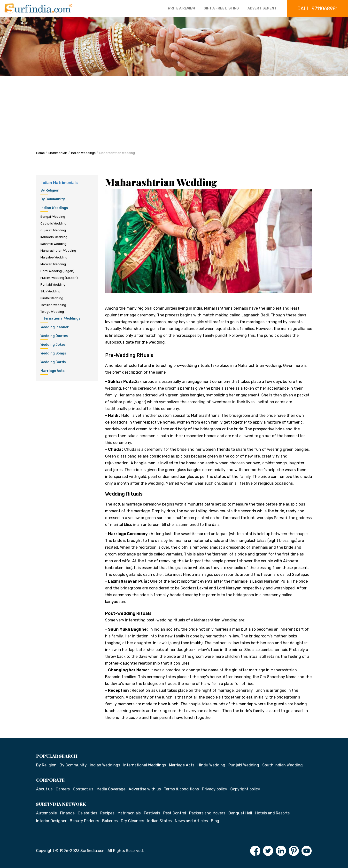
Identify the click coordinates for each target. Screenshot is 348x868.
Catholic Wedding (53, 223)
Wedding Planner (55, 328)
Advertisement (262, 8)
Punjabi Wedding (53, 285)
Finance (67, 813)
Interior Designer (51, 821)
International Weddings (60, 319)
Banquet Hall (240, 813)
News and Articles (191, 821)
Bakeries (110, 821)
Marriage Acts (182, 765)
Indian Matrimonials (59, 183)
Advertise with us (145, 789)
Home (40, 153)
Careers (63, 789)
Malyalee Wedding (54, 257)
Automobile (46, 813)
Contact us (83, 789)
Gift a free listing (221, 8)
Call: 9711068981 (317, 8)
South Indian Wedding (282, 765)
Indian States (159, 821)
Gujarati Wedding (53, 230)
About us (44, 789)
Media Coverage (111, 789)
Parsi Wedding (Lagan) (57, 271)
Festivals (152, 813)
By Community (73, 765)
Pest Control (175, 813)
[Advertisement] (174, 112)
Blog (215, 821)
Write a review (181, 8)
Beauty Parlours (84, 821)
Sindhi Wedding (52, 298)
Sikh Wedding (50, 291)
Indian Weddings (83, 153)
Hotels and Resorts (272, 813)
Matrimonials (58, 153)
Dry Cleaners (132, 821)
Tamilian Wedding (53, 305)
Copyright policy (245, 789)
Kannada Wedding (54, 237)
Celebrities (87, 813)
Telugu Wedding (52, 312)
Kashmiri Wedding (54, 244)
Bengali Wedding (53, 217)
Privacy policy (215, 789)
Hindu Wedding (211, 765)
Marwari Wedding (53, 264)
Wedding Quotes (54, 337)
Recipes (107, 813)
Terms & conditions (181, 789)
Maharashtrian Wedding (58, 251)
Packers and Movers (207, 813)
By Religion (46, 765)
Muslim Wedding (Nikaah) (59, 278)
